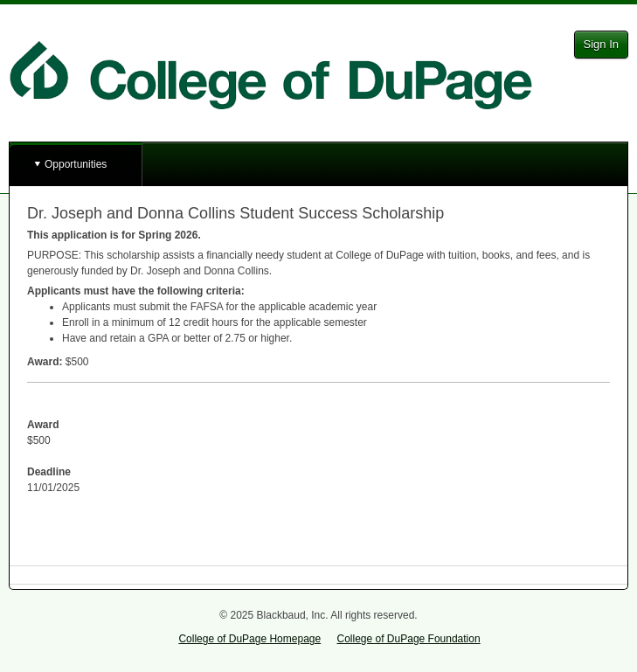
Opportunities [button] (76, 164)
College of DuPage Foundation (409, 639)
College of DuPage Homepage (249, 639)
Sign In (601, 44)
